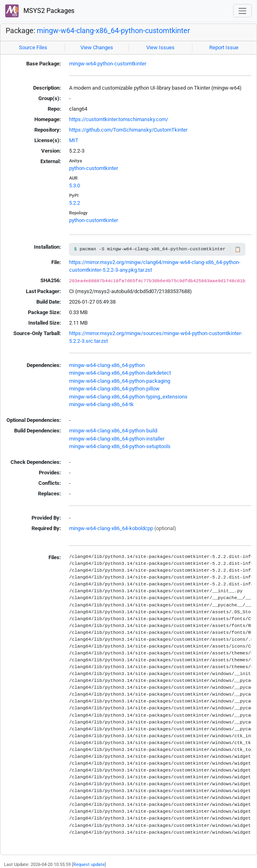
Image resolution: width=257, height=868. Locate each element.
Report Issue (224, 47)
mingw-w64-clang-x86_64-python (107, 365)
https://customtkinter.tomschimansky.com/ (119, 119)
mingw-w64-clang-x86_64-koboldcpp (111, 528)
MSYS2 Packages (40, 11)
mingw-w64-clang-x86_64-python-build (113, 431)
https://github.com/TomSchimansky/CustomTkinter (128, 130)
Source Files (33, 47)
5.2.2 (75, 203)
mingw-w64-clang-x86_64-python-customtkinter (113, 31)
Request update (89, 864)
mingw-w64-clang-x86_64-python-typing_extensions (128, 397)
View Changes (97, 47)
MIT (74, 140)
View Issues (160, 47)
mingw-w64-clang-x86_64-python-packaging (120, 381)
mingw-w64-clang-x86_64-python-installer (117, 439)
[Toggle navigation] (242, 11)
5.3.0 (75, 186)
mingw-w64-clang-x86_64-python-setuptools (120, 446)
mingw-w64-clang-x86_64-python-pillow (114, 389)
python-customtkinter (94, 168)
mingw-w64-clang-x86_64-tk (101, 404)
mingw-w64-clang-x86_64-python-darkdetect (120, 373)
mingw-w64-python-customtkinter (108, 64)
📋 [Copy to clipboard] (238, 249)
